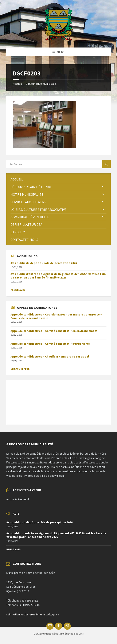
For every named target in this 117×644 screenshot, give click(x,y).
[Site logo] (58, 39)
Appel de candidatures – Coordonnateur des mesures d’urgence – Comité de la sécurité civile (56, 316)
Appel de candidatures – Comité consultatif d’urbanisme (50, 344)
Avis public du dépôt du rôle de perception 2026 (44, 263)
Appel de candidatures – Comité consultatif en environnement (54, 331)
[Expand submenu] (103, 187)
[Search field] (58, 164)
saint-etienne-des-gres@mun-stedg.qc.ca (33, 614)
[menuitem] (58, 180)
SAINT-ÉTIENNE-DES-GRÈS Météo (58, 400)
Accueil (17, 84)
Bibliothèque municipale (41, 84)
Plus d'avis (18, 290)
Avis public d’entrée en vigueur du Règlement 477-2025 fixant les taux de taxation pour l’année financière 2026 (58, 276)
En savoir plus (20, 369)
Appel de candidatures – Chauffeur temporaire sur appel (50, 356)
